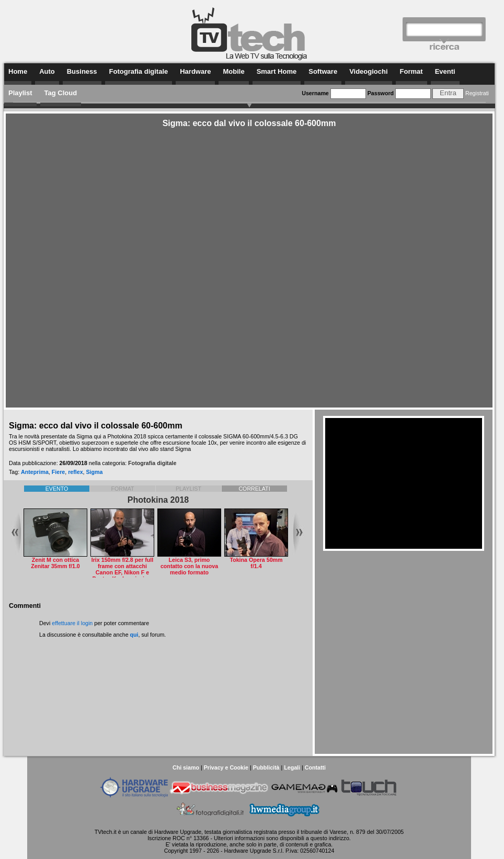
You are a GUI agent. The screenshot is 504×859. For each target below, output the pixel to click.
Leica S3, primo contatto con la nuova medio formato (189, 566)
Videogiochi (368, 71)
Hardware (195, 71)
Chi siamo (186, 767)
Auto (47, 71)
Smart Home (277, 71)
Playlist (20, 93)
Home (18, 71)
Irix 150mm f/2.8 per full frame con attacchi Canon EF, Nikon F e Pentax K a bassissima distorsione (122, 572)
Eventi (445, 71)
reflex (75, 472)
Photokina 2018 (158, 500)
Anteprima (35, 472)
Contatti (315, 767)
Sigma (95, 472)
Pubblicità (266, 767)
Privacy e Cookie (226, 767)
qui (134, 635)
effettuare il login (72, 623)
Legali (292, 767)
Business (82, 71)
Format (411, 71)
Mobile (233, 71)
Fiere (58, 472)
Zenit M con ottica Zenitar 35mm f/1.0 (55, 563)
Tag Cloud (61, 93)
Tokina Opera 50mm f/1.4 (256, 563)
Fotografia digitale (139, 71)
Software (323, 71)
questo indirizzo (330, 838)
